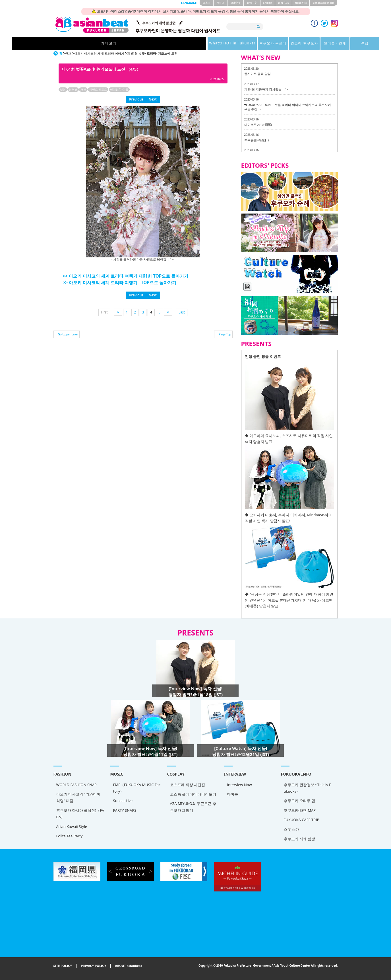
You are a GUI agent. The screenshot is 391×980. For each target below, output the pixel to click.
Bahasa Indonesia (323, 3)
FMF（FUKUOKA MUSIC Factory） (137, 788)
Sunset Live (123, 801)
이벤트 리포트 (98, 89)
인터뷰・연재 (260, 43)
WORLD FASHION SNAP (76, 785)
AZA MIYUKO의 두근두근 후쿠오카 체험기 (193, 807)
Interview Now (239, 785)
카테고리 (95, 43)
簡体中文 (235, 3)
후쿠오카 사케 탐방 (300, 839)
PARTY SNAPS (125, 810)
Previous (136, 99)
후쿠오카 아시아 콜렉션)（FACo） (80, 814)
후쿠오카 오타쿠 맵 (300, 801)
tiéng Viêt (301, 3)
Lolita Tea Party (70, 836)
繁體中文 (252, 3)
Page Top (225, 334)
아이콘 (232, 794)
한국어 (220, 3)
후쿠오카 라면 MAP (300, 810)
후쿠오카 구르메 (189, 43)
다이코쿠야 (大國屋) (258, 125)
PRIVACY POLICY (93, 966)
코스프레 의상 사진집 (188, 785)
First (104, 312)
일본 (63, 89)
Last (182, 312)
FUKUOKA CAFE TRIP (302, 820)
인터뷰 (73, 89)
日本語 (206, 3)
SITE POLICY (63, 966)
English (268, 3)
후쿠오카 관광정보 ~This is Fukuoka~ (307, 788)
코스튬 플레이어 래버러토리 (193, 794)
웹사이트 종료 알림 (258, 74)
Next (153, 99)
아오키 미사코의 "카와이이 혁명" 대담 (78, 797)
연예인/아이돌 (119, 89)
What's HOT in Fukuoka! (143, 43)
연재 (68, 53)
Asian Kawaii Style (72, 827)
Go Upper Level (68, 334)
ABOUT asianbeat (128, 966)
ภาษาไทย (284, 3)
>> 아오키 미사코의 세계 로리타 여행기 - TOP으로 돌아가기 (120, 282)
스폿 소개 (292, 829)
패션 (83, 89)
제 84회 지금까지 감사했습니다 (266, 89)
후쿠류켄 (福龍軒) (256, 140)
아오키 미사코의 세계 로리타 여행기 (99, 53)
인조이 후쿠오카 (225, 43)
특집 (296, 43)
